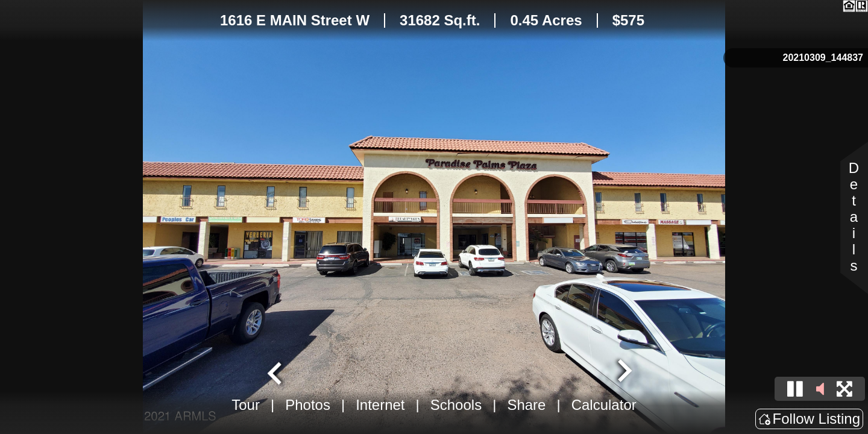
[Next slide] (623, 372)
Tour (246, 405)
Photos (308, 405)
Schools (456, 405)
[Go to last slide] (276, 372)
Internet (380, 405)
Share (526, 405)
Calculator (604, 405)
